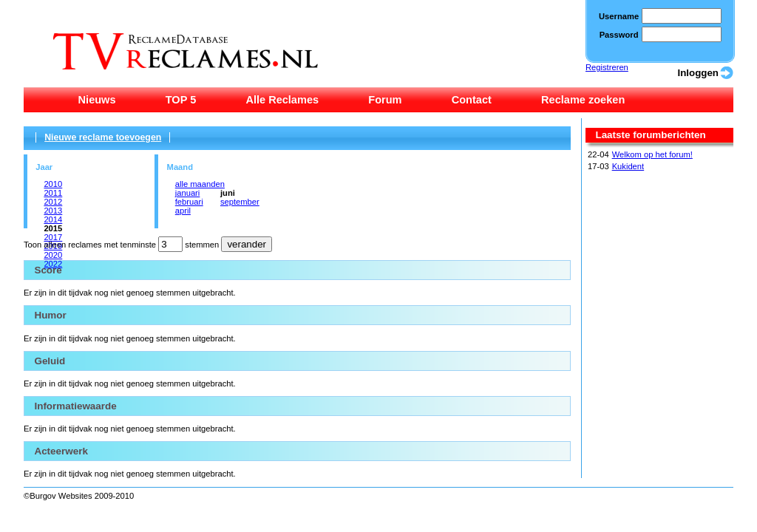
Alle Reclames (282, 100)
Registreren (607, 67)
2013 (53, 211)
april (183, 211)
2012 (53, 202)
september (240, 202)
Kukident (628, 166)
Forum (385, 100)
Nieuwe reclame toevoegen (103, 137)
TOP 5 (181, 100)
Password (619, 35)
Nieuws (97, 100)
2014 (53, 219)
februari (189, 202)
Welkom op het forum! (652, 154)
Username (619, 16)
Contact (472, 100)
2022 (53, 264)
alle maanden (200, 184)
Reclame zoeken (583, 100)
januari (188, 193)
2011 (53, 193)
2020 (53, 255)
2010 (53, 184)
